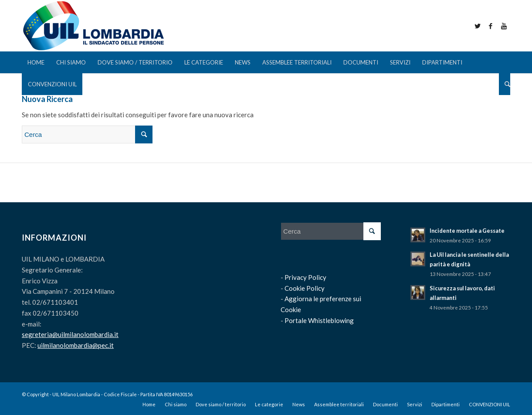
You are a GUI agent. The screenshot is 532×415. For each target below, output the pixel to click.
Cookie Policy (305, 288)
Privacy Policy (305, 277)
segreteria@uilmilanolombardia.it (70, 334)
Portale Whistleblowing (319, 320)
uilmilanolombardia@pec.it (76, 345)
